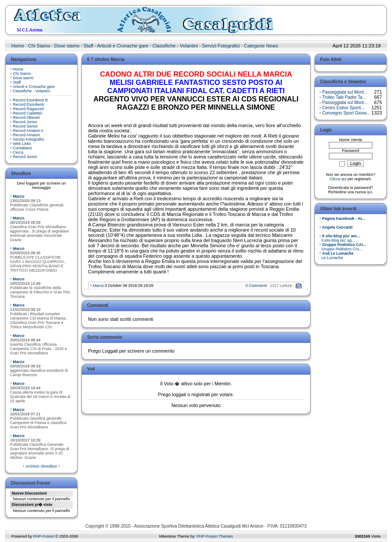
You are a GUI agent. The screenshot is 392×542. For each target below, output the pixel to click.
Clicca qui (338, 179)
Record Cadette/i (28, 113)
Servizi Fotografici (221, 46)
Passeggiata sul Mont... (345, 92)
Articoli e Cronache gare (123, 46)
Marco (19, 196)
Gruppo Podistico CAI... (343, 247)
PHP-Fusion (44, 536)
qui (369, 192)
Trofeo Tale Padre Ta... (344, 97)
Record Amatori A (28, 131)
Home (18, 46)
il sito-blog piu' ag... (340, 238)
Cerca (18, 152)
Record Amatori (27, 135)
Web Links (22, 144)
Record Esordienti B (30, 100)
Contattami (23, 148)
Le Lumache (336, 256)
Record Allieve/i (27, 118)
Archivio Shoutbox (41, 466)
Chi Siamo (39, 46)
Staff (88, 46)
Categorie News (261, 46)
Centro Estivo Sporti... (343, 108)
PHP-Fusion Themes (215, 536)
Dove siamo (67, 46)
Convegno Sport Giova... (346, 113)
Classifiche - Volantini (175, 46)
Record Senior (26, 126)
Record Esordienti (29, 104)
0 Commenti (256, 286)
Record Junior (25, 122)
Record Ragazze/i (29, 109)
